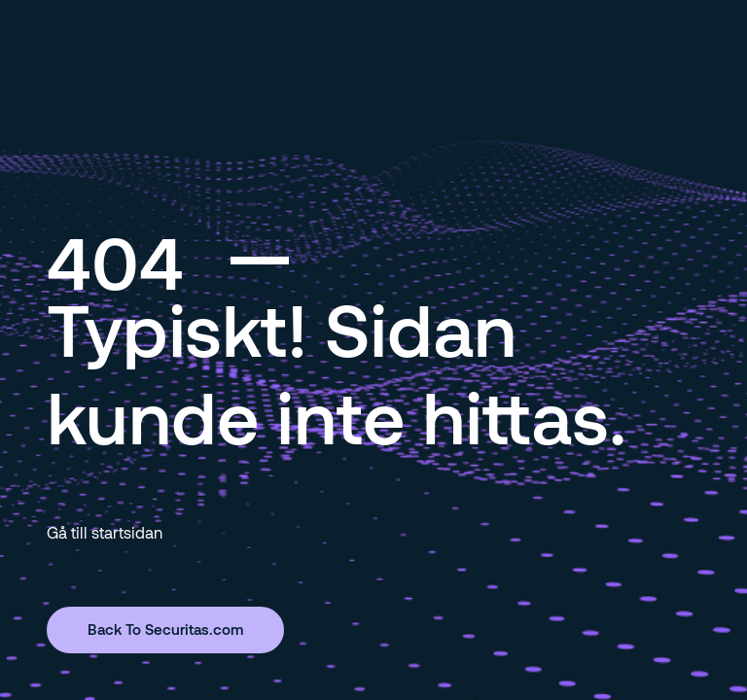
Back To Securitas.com (165, 629)
